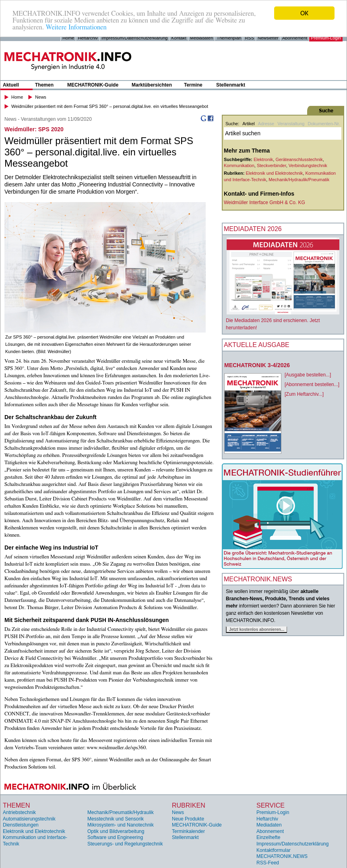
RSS (249, 38)
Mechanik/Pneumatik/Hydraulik (121, 812)
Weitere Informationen (76, 27)
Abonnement (295, 38)
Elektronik (263, 159)
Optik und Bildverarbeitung (116, 831)
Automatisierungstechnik (29, 818)
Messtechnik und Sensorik (116, 818)
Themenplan (229, 38)
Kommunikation (239, 165)
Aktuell (11, 85)
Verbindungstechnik (308, 165)
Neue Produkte (188, 818)
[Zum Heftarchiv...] (304, 394)
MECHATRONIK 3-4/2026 (257, 365)
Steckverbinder (272, 165)
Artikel (249, 124)
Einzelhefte (268, 837)
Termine (193, 85)
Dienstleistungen (21, 825)
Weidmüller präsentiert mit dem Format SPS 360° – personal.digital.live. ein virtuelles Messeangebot (110, 106)
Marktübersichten (152, 85)
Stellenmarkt (231, 85)
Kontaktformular (274, 850)
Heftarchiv (88, 38)
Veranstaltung (291, 124)
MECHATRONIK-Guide (93, 85)
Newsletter (268, 38)
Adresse (266, 124)
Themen (44, 85)
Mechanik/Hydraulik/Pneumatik (299, 179)
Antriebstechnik (19, 812)
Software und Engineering (115, 837)
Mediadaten (202, 38)
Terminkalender (188, 831)
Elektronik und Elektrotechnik (274, 173)
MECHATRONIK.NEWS (282, 856)
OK (304, 13)
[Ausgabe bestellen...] (308, 375)
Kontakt (179, 38)
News (41, 97)
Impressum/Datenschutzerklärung (134, 38)
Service (271, 805)
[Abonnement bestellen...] (312, 384)
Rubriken (189, 805)
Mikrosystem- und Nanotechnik (121, 825)
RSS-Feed (268, 863)
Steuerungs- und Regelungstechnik (125, 844)
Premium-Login (326, 38)
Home (68, 38)
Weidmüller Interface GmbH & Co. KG (264, 203)
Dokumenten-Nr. (324, 124)
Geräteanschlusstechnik (299, 159)
